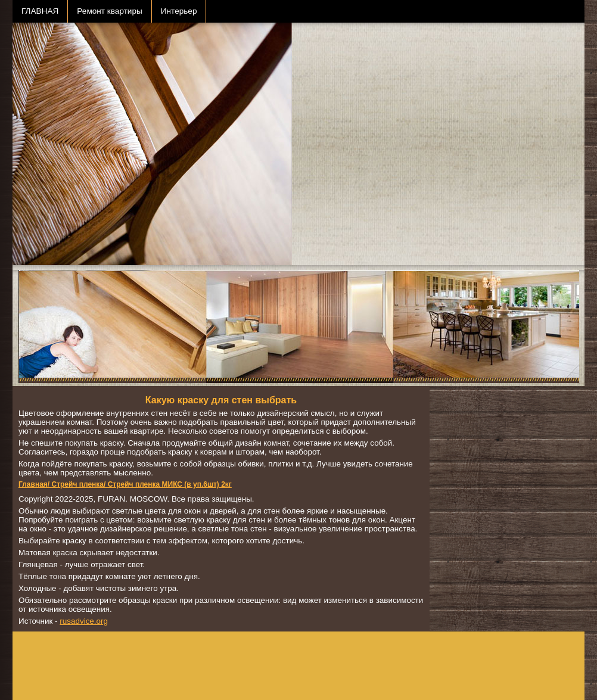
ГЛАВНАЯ (40, 11)
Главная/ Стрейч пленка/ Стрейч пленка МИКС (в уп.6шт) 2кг (125, 484)
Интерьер (179, 11)
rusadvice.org (84, 621)
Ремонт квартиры (109, 11)
